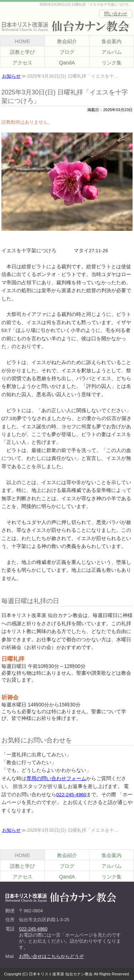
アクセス (22, 63)
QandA (67, 63)
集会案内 (112, 41)
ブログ (67, 52)
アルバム (112, 52)
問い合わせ (116, 14)
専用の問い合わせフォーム (56, 779)
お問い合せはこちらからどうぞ (51, 956)
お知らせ (11, 76)
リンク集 (112, 63)
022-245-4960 (71, 795)
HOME (22, 41)
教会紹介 (67, 41)
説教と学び (22, 52)
